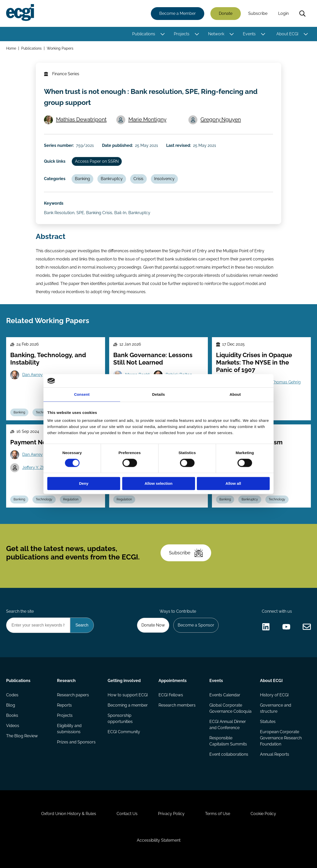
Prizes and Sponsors (76, 742)
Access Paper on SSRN (97, 161)
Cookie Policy (263, 814)
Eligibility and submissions (69, 729)
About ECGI (287, 34)
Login (283, 13)
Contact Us (127, 814)
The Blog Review (22, 736)
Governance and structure (276, 708)
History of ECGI (274, 695)
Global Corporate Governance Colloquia (230, 708)
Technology (44, 499)
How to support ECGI (128, 695)
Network (216, 34)
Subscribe (258, 13)
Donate (226, 13)
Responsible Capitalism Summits (228, 741)
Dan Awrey (32, 375)
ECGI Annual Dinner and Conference (228, 725)
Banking (82, 179)
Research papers (73, 695)
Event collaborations (229, 754)
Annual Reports (275, 754)
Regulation (71, 499)
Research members (177, 705)
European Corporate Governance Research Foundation (281, 738)
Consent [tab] (82, 394)
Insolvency (164, 179)
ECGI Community (124, 732)
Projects (182, 34)
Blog (11, 705)
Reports (64, 705)
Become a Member (178, 13)
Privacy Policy (171, 814)
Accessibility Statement (159, 840)
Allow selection (158, 483)
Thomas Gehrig (286, 382)
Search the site (20, 611)
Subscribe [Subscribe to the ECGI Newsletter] (186, 553)
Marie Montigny (147, 119)
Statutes (268, 722)
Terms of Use (218, 814)
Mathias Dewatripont (81, 119)
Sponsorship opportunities (120, 718)
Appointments (173, 681)
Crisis (138, 179)
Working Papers (60, 48)
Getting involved (124, 681)
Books (12, 715)
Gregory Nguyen (221, 119)
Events (249, 34)
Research (66, 681)
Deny (84, 483)
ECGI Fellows (171, 695)
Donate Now (153, 625)
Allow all (233, 483)
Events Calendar (225, 695)
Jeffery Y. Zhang (37, 468)
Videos (13, 726)
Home (11, 48)
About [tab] (235, 394)
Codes (12, 695)
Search (302, 14)
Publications (144, 34)
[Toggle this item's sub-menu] (162, 34)
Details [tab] (158, 394)
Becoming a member (128, 705)
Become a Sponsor (196, 625)
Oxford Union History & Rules (69, 814)
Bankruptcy (112, 179)
